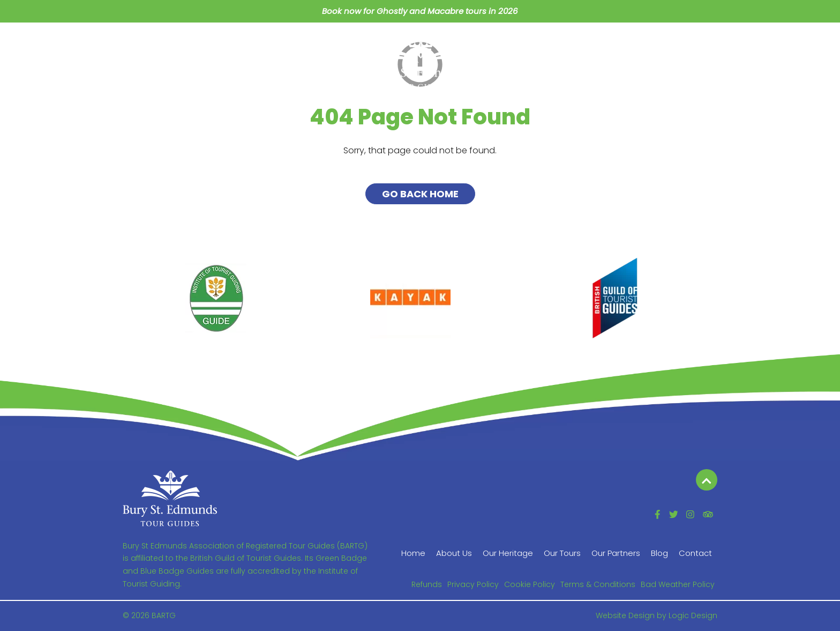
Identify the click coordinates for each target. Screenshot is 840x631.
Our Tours (329, 46)
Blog (576, 46)
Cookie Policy (530, 584)
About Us (195, 46)
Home (143, 46)
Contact (692, 46)
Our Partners (517, 46)
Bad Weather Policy (678, 584)
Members (630, 46)
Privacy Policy (473, 584)
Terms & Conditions (598, 584)
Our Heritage (261, 46)
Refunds (427, 584)
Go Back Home (420, 194)
